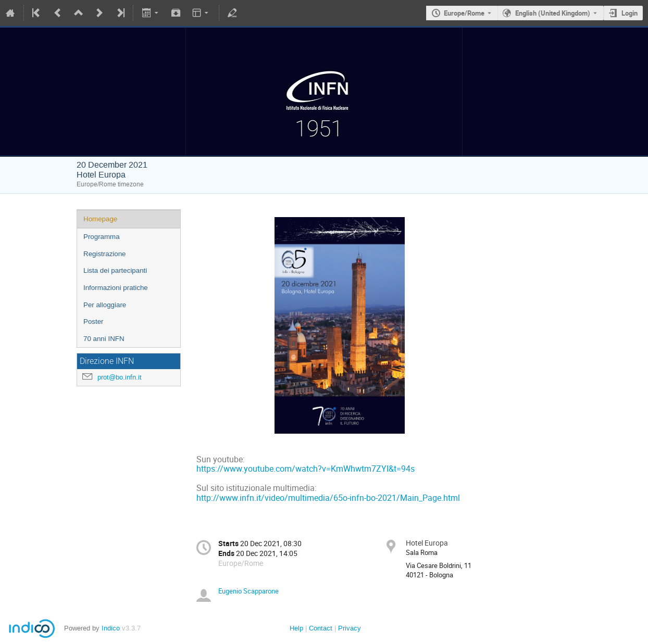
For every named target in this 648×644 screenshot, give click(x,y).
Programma (102, 237)
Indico (111, 628)
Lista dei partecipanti (115, 270)
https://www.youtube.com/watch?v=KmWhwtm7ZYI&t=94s (306, 469)
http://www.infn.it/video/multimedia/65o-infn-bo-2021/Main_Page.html (328, 498)
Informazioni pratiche (116, 288)
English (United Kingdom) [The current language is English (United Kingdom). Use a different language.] (553, 13)
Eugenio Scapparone (248, 591)
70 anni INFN (104, 339)
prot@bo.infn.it (120, 377)
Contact (321, 628)
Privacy (350, 628)
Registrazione (105, 254)
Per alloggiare (105, 305)
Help (296, 628)
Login (630, 13)
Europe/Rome (464, 13)
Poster (94, 321)
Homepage (100, 219)
